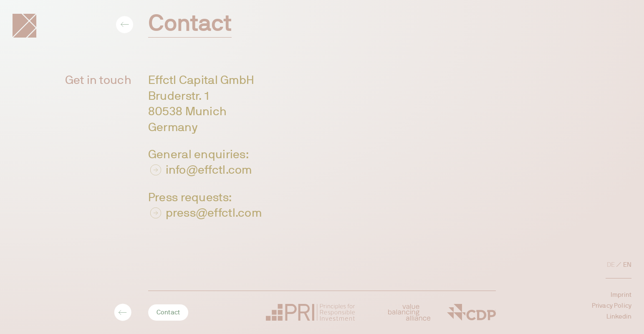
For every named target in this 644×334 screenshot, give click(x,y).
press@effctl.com (214, 213)
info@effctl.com (209, 170)
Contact (168, 312)
